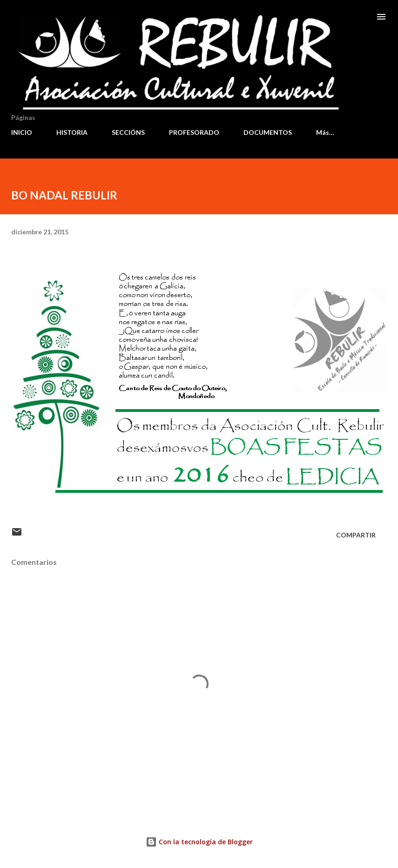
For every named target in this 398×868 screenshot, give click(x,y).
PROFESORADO (194, 132)
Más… (325, 132)
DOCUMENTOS (268, 132)
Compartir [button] (356, 535)
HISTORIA (72, 132)
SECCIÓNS (128, 132)
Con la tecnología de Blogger (199, 842)
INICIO (22, 132)
